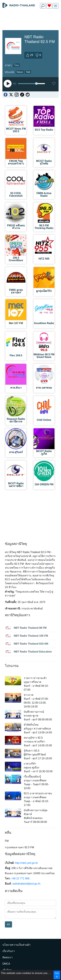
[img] (56, 6)
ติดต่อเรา (8, 957)
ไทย (16, 65)
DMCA (6, 964)
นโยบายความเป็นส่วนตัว (16, 945)
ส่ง (8, 924)
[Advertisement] (30, 19)
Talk (28, 72)
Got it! (57, 975)
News (20, 72)
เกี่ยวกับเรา (9, 951)
